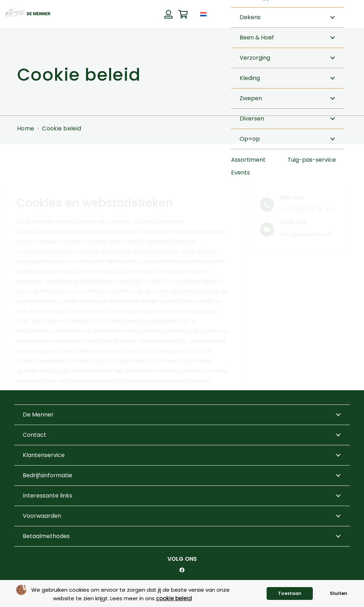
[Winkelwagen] (183, 14)
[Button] (168, 14)
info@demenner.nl (307, 208)
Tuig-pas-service (312, 160)
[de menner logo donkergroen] (28, 14)
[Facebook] (182, 570)
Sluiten (339, 593)
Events (240, 173)
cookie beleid (174, 598)
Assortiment (248, 160)
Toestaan (290, 593)
